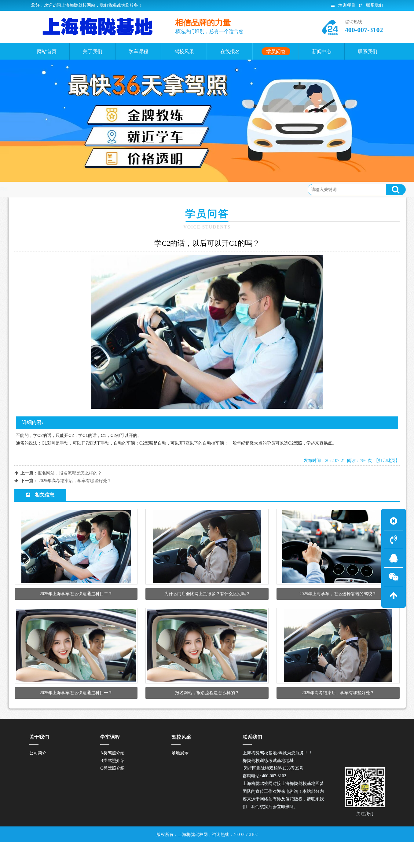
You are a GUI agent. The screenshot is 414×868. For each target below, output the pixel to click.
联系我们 (371, 5)
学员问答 (62, 189)
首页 (42, 189)
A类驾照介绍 (112, 778)
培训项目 (343, 5)
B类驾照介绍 (112, 786)
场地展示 (180, 778)
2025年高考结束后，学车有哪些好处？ (75, 481)
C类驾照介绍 (112, 794)
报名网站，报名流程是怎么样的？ (70, 473)
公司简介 (38, 778)
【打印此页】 (387, 461)
